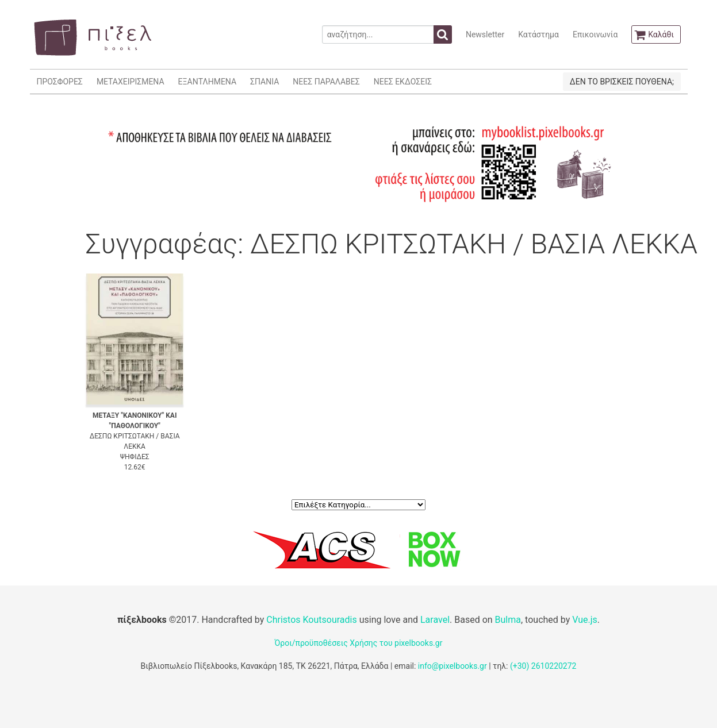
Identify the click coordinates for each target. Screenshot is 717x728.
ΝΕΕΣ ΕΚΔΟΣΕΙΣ (403, 82)
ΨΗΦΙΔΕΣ (135, 457)
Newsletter (485, 34)
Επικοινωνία (595, 34)
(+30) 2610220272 (543, 666)
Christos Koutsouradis (311, 620)
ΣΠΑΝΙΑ (264, 82)
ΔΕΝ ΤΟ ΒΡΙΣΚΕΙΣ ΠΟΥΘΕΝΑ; (622, 82)
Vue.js (585, 620)
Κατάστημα (538, 34)
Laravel (435, 620)
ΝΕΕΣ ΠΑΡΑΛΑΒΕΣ (326, 82)
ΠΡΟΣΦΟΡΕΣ (60, 82)
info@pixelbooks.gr (453, 666)
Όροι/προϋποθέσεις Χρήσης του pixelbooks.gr (359, 643)
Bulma (508, 620)
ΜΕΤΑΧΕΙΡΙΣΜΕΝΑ (131, 82)
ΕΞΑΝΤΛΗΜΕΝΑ (207, 82)
